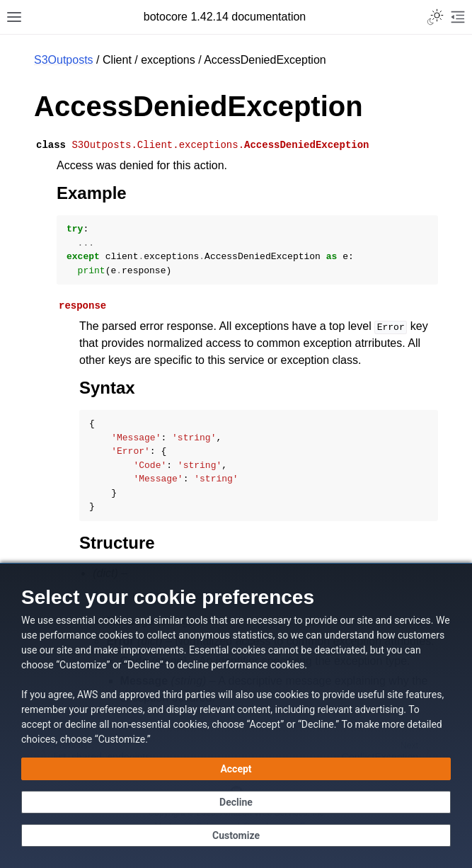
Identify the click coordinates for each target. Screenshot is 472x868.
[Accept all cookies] (236, 769)
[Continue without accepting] (236, 802)
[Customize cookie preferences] (236, 835)
